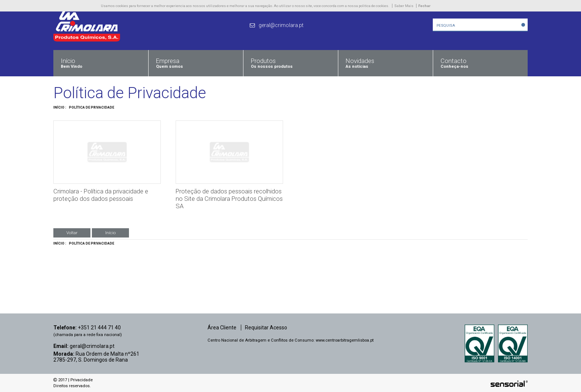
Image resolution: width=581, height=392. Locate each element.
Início (110, 233)
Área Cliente (222, 328)
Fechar (424, 6)
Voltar (72, 233)
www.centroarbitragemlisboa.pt (345, 340)
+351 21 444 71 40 (99, 328)
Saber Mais (404, 6)
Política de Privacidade (92, 107)
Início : (60, 107)
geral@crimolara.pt (92, 346)
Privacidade (82, 380)
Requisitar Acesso (266, 328)
